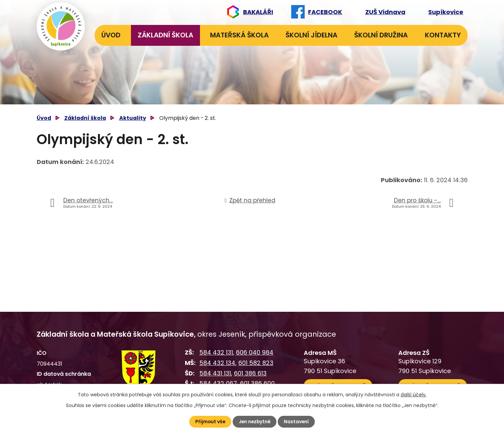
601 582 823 (256, 363)
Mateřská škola (239, 35)
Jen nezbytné (255, 422)
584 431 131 (215, 373)
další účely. (414, 395)
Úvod (111, 35)
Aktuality (133, 118)
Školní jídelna (311, 35)
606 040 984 (255, 352)
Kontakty (443, 35)
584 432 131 (216, 352)
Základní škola (165, 35)
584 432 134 (217, 363)
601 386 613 (250, 373)
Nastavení (297, 422)
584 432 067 (218, 383)
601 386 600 (257, 383)
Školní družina (381, 35)
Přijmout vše (210, 422)
